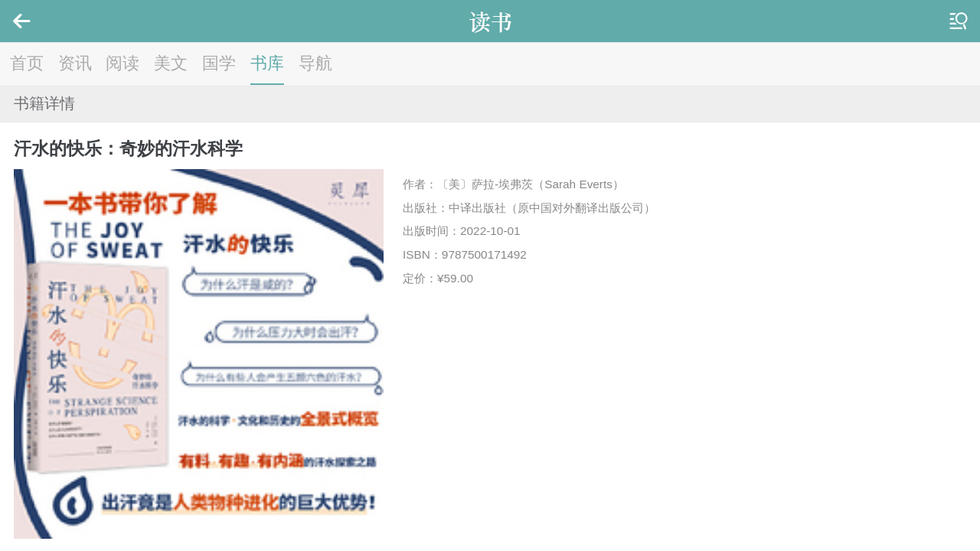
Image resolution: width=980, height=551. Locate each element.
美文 (171, 63)
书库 (267, 63)
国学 (219, 63)
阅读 (122, 63)
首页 (27, 63)
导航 (315, 63)
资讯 (75, 63)
